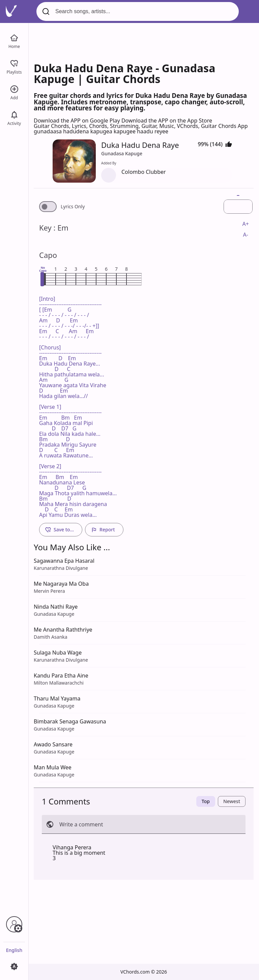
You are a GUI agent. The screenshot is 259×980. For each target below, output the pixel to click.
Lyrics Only (73, 207)
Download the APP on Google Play (78, 121)
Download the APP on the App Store (167, 121)
